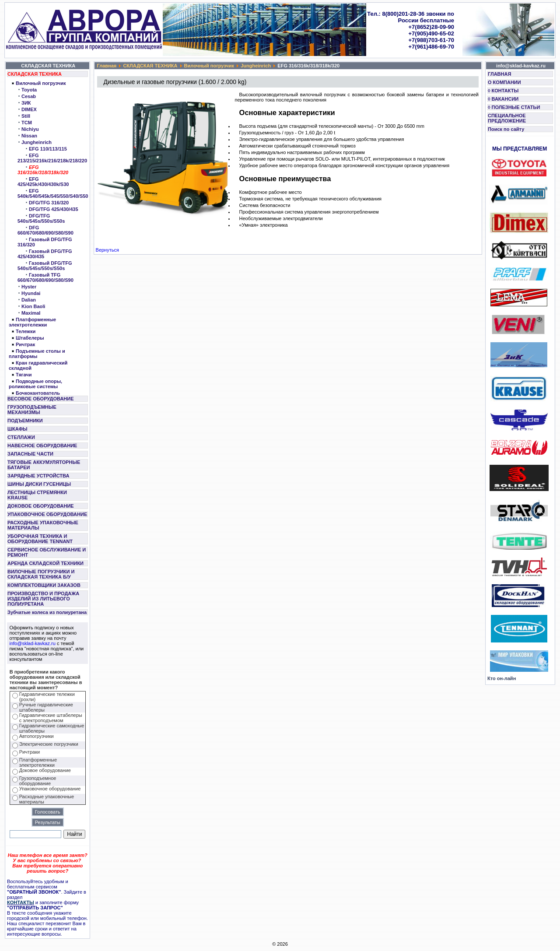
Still (26, 116)
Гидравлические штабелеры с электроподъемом (51, 718)
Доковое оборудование (45, 770)
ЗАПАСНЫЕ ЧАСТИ (30, 454)
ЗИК (26, 103)
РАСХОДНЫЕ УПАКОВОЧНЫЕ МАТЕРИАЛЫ (43, 525)
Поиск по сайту (506, 129)
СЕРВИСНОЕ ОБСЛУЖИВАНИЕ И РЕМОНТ (47, 552)
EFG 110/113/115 (48, 149)
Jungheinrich (37, 142)
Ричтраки (30, 752)
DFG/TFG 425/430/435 (54, 209)
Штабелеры (30, 338)
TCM (27, 123)
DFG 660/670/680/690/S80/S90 (45, 230)
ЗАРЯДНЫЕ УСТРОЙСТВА (38, 476)
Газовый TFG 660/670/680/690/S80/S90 (45, 277)
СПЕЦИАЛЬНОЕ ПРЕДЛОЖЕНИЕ (507, 118)
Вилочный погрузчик (41, 83)
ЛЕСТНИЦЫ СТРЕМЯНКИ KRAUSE (37, 495)
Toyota (29, 90)
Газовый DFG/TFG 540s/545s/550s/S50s (45, 266)
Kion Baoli (33, 306)
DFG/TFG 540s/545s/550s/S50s (41, 218)
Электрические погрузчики (49, 744)
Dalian (29, 300)
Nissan (29, 136)
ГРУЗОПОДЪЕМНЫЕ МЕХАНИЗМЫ (32, 410)
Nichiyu (30, 129)
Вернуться (107, 250)
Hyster (29, 287)
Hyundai (31, 293)
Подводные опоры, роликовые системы (35, 384)
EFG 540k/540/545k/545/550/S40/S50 (53, 193)
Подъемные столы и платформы (37, 354)
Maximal (31, 313)
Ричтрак (25, 344)
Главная (107, 66)
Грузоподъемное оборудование (38, 781)
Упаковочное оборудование (50, 789)
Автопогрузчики (37, 736)
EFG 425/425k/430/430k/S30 (43, 182)
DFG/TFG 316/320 (49, 203)
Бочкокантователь (38, 393)
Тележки (26, 331)
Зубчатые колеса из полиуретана (47, 612)
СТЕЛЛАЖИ (21, 437)
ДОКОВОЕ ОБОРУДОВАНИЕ (41, 506)
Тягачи (24, 375)
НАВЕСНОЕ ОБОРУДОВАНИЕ (42, 446)
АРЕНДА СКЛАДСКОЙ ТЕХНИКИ (45, 563)
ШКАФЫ (17, 429)
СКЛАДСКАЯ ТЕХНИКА (35, 74)
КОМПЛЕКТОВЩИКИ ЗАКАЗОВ (44, 585)
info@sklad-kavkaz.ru (33, 643)
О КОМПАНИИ (504, 82)
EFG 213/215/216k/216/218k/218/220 (52, 158)
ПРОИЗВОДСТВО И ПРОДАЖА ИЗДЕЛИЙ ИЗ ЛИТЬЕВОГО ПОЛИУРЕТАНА (43, 599)
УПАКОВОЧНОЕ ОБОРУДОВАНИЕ (47, 514)
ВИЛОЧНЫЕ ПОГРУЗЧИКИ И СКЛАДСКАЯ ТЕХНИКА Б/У (41, 574)
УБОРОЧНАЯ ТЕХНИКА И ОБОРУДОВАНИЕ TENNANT (40, 539)
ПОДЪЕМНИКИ (25, 421)
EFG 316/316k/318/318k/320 (43, 170)
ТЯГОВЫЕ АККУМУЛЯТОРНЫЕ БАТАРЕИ (44, 465)
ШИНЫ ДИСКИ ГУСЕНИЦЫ (39, 484)
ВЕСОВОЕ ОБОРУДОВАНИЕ (41, 399)
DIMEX (29, 109)
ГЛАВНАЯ (499, 74)
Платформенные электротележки (32, 322)
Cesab (29, 96)
